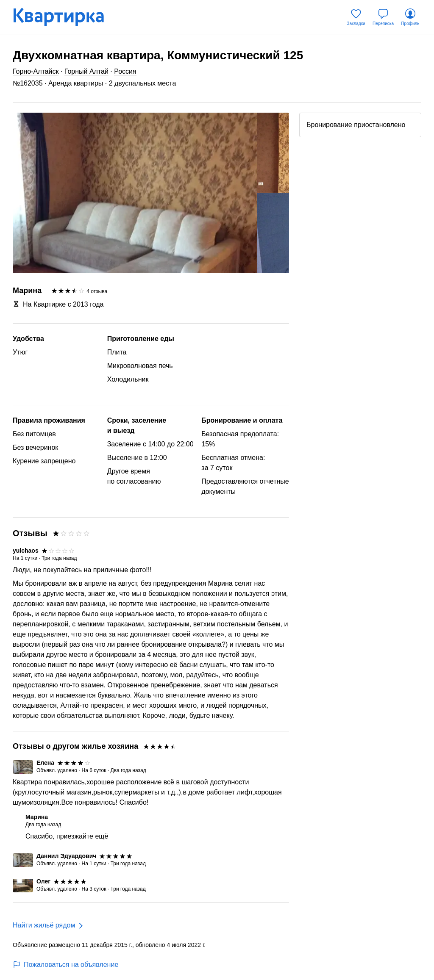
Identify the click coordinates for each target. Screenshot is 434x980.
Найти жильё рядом (44, 925)
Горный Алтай (86, 71)
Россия (125, 71)
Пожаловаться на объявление (65, 965)
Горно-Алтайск (36, 71)
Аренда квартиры (76, 83)
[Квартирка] (64, 17)
